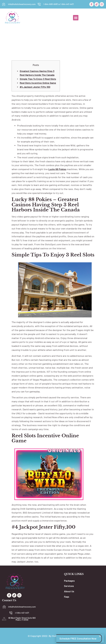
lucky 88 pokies (57, 169)
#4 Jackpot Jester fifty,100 (35, 87)
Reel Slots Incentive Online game (38, 83)
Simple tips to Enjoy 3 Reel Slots (38, 79)
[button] (76, 18)
